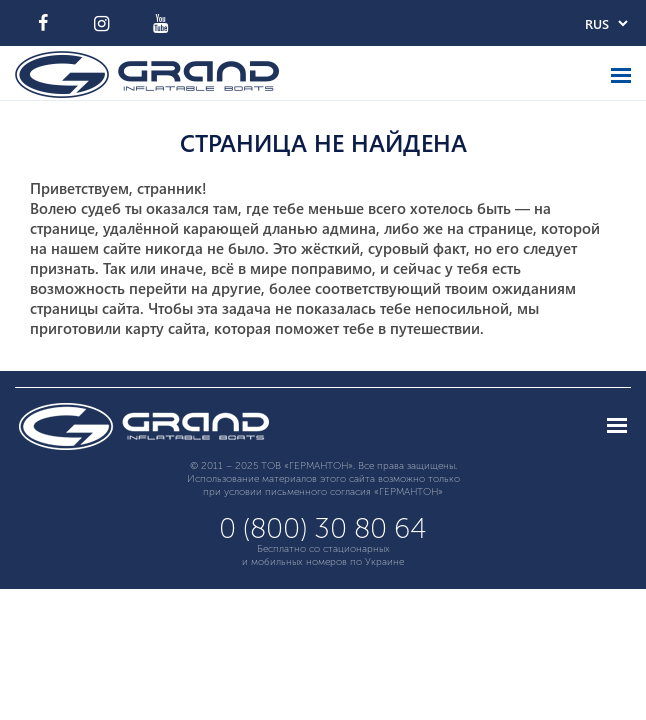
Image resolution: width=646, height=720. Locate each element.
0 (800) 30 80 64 (323, 528)
